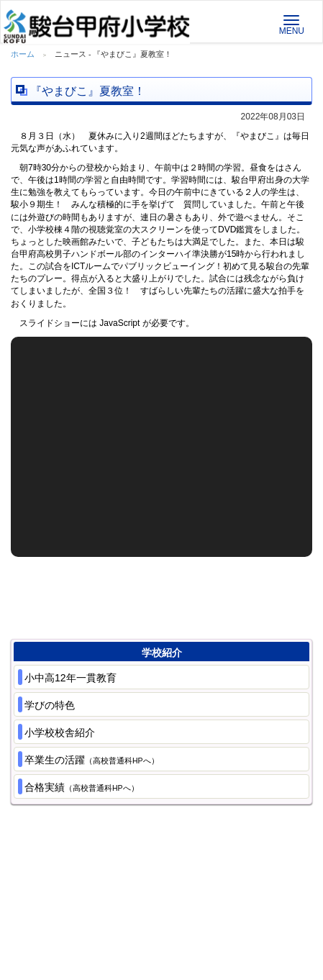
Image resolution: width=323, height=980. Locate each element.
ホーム (23, 54)
